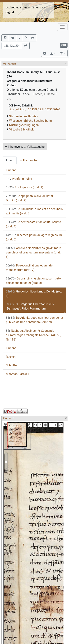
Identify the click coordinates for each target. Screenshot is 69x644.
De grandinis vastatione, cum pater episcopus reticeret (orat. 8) (34, 281)
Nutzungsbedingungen (24, 125)
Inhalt (10, 160)
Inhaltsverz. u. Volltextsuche (25, 147)
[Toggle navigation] (62, 27)
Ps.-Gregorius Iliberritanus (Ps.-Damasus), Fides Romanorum (31, 306)
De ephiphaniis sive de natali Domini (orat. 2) (30, 198)
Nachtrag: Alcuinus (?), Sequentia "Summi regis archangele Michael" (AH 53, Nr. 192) (33, 335)
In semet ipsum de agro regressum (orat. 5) (34, 237)
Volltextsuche (29, 160)
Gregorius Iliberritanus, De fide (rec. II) (34, 294)
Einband (11, 170)
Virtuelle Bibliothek (21, 129)
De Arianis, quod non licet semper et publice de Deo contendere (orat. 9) (34, 320)
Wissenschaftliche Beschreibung (30, 121)
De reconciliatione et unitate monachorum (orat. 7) (29, 268)
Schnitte (11, 365)
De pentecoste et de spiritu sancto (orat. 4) (33, 224)
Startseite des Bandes (24, 116)
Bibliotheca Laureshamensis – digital (25, 10)
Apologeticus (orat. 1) (25, 187)
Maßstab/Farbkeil (17, 374)
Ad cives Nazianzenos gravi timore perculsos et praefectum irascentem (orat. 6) (33, 252)
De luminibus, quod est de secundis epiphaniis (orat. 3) (34, 211)
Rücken (11, 357)
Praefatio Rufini (19, 179)
